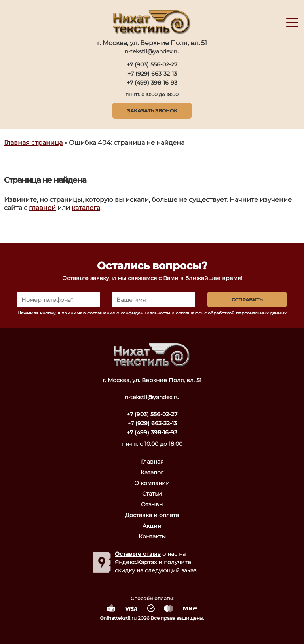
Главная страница (33, 143)
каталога (86, 208)
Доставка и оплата (152, 515)
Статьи (152, 494)
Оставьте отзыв (138, 554)
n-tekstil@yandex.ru (152, 51)
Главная (152, 462)
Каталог (152, 472)
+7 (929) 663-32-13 (152, 74)
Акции (152, 526)
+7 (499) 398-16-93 (152, 83)
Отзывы (152, 504)
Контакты (152, 536)
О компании (152, 483)
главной (42, 208)
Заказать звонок (152, 111)
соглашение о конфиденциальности (129, 313)
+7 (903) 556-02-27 (152, 64)
